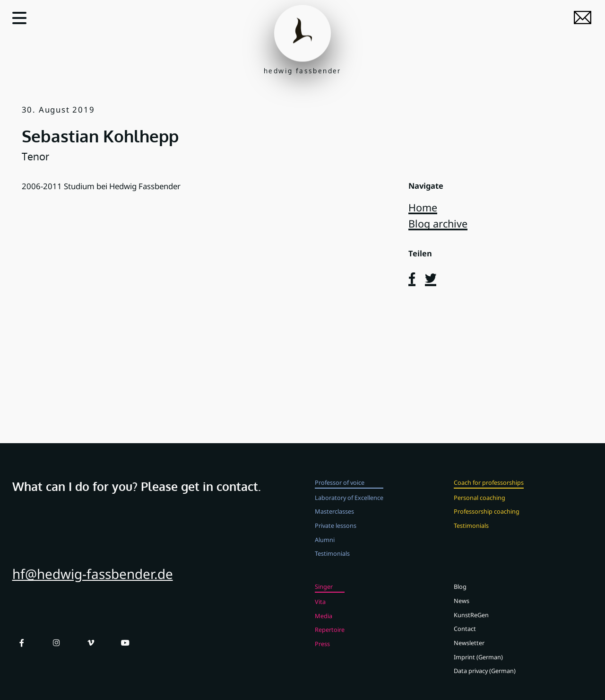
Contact (465, 639)
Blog (460, 597)
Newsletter (469, 654)
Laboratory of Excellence (349, 508)
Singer (324, 597)
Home (423, 207)
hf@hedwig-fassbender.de (93, 585)
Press (322, 655)
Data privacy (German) (485, 682)
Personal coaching (480, 508)
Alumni (325, 551)
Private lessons (336, 536)
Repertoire (330, 640)
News (462, 612)
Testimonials (332, 564)
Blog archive (438, 223)
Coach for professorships (489, 493)
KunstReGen (471, 625)
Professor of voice (340, 493)
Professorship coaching (487, 522)
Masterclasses (334, 522)
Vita (320, 612)
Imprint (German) (478, 668)
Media (324, 626)
